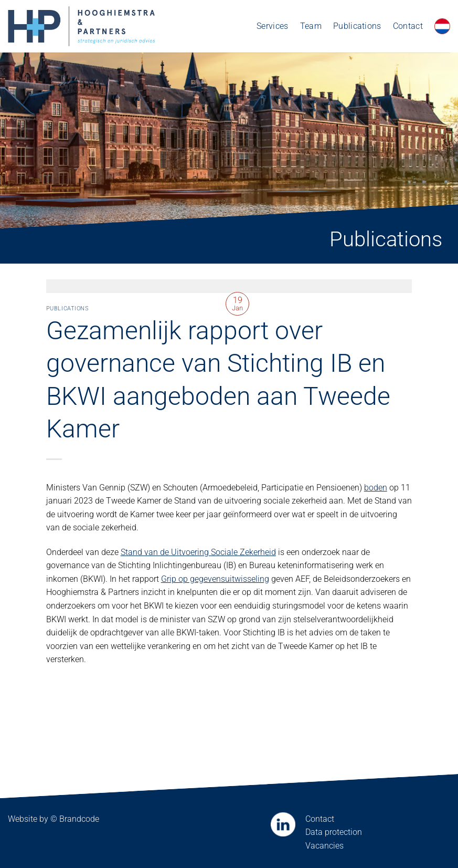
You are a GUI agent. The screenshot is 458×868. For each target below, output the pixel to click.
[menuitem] (442, 26)
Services (273, 26)
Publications (357, 26)
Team (311, 26)
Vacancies (324, 846)
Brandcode (79, 819)
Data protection (334, 832)
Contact (408, 26)
